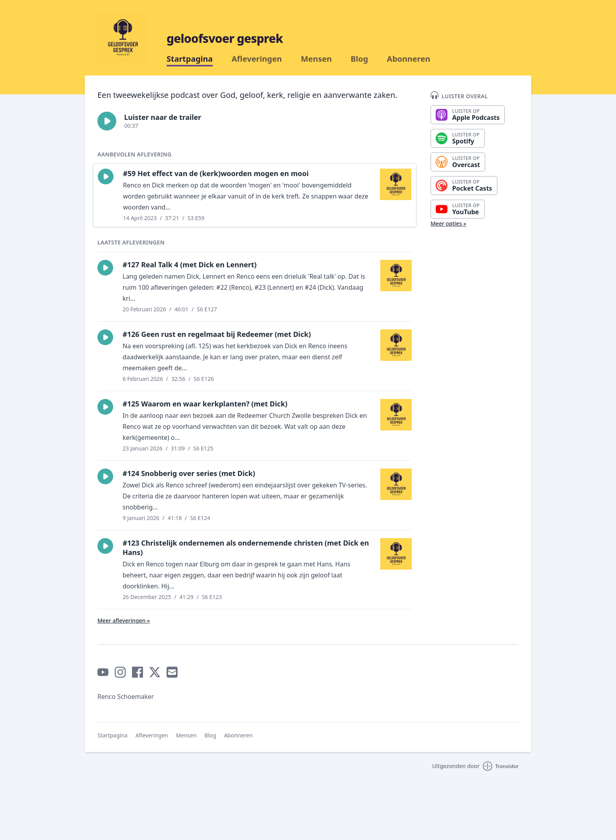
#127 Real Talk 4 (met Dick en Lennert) (190, 265)
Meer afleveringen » (124, 620)
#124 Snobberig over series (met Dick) (189, 473)
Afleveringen (257, 59)
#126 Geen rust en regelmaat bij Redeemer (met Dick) (217, 334)
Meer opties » (448, 223)
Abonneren (409, 59)
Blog (359, 59)
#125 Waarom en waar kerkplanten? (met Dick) (205, 404)
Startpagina (190, 59)
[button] (107, 121)
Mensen (316, 59)
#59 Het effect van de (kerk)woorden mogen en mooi (216, 173)
